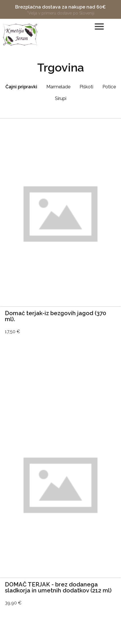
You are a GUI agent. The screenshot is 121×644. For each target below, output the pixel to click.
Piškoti (86, 87)
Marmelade (58, 87)
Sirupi (61, 98)
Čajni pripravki (21, 87)
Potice (109, 87)
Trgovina (61, 67)
